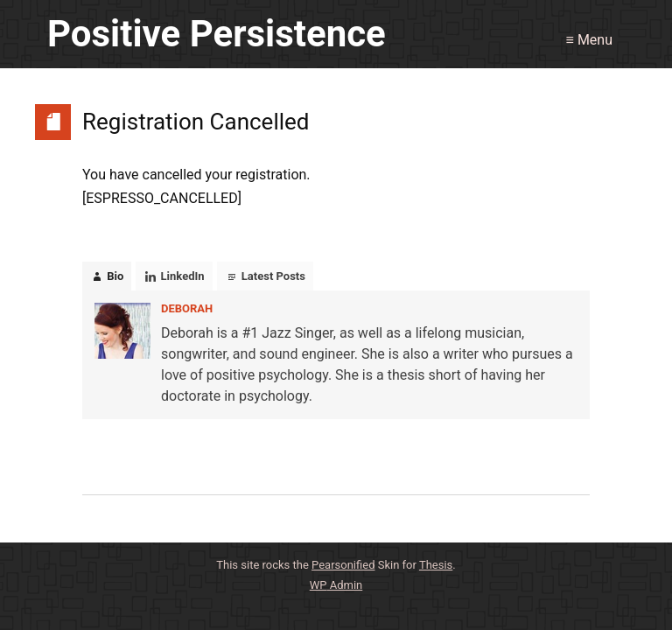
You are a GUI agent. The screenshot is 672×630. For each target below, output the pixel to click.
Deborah (187, 308)
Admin (336, 585)
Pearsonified (343, 565)
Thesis (436, 565)
